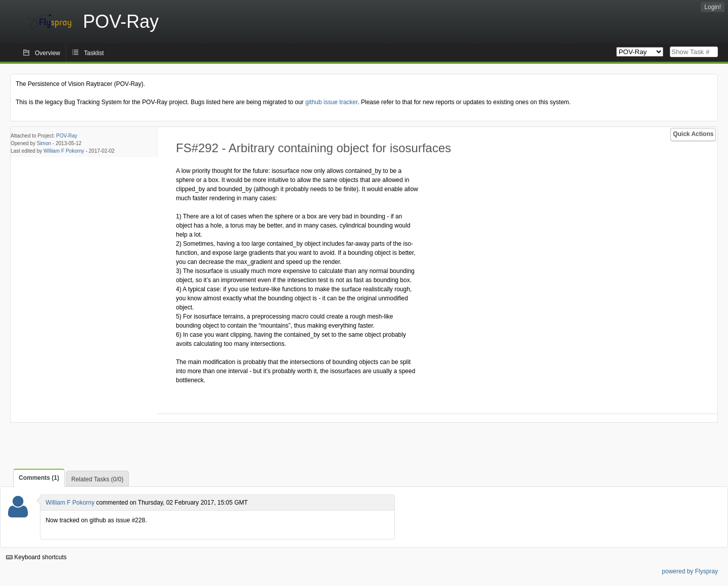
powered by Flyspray (690, 571)
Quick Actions (693, 134)
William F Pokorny (64, 151)
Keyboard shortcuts (36, 557)
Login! (713, 7)
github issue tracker (331, 102)
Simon (44, 143)
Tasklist (94, 53)
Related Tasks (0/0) (97, 479)
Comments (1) (39, 478)
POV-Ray (67, 136)
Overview (48, 53)
